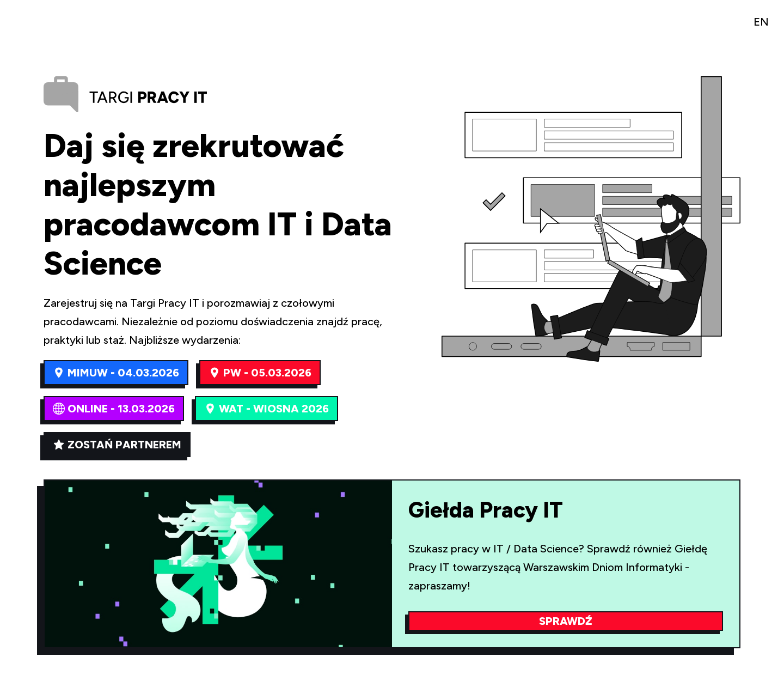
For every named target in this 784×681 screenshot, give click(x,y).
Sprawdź (566, 621)
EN (761, 22)
